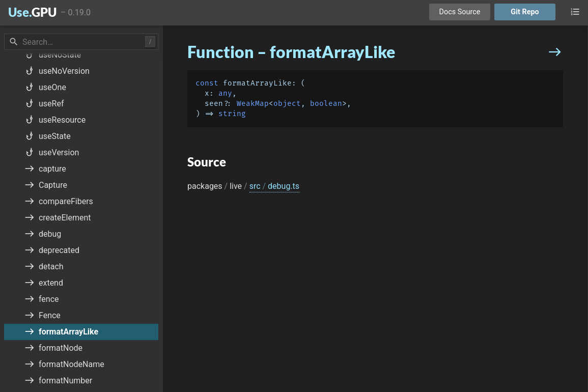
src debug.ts (274, 186)
